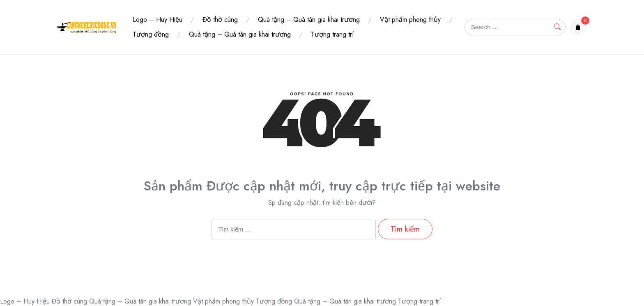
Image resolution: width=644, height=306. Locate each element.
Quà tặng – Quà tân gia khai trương (309, 20)
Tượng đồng (151, 34)
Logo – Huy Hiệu (158, 20)
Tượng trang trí (332, 34)
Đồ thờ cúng (220, 20)
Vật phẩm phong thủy (410, 20)
